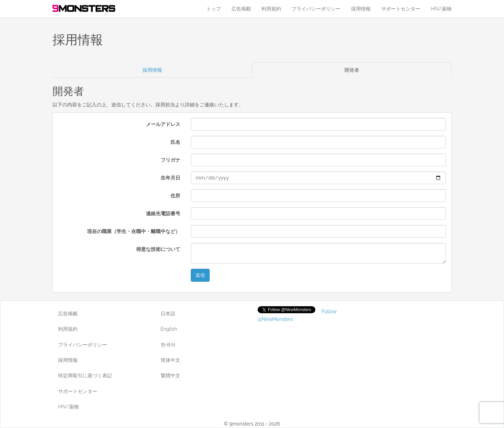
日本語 (168, 314)
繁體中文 (170, 376)
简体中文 (170, 360)
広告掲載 (241, 9)
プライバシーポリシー (316, 9)
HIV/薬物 (441, 9)
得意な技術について (158, 249)
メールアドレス (163, 124)
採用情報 (361, 9)
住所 (175, 196)
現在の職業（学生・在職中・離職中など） (134, 231)
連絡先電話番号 (163, 213)
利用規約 (271, 9)
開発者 (352, 70)
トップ (213, 9)
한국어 (168, 345)
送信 (200, 275)
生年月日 (170, 178)
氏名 (175, 142)
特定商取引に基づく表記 (85, 376)
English (169, 329)
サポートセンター (401, 9)
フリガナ (170, 160)
